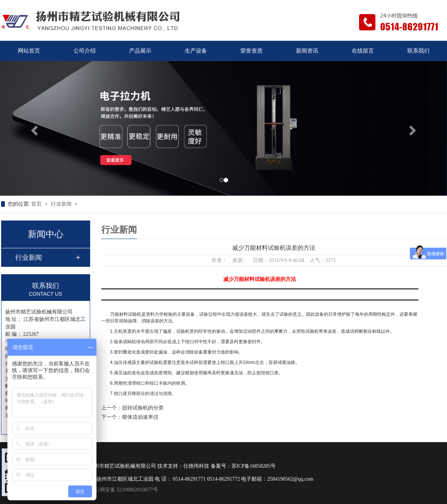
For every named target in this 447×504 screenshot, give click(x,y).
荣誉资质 (252, 51)
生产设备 (196, 51)
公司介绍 (85, 51)
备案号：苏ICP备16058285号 (243, 466)
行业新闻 (62, 204)
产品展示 (140, 51)
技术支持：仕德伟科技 (183, 466)
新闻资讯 (307, 51)
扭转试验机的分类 (143, 408)
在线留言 (363, 51)
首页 (37, 204)
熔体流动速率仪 (140, 417)
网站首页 (29, 51)
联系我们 (418, 51)
